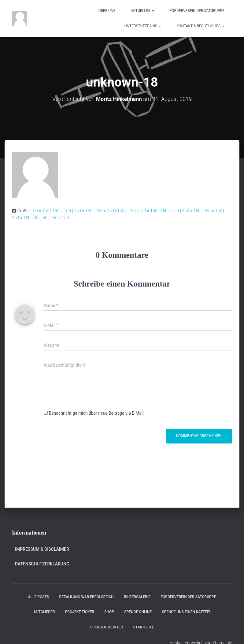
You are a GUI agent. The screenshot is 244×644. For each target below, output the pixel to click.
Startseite (144, 627)
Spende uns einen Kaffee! (186, 612)
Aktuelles (143, 11)
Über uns (107, 11)
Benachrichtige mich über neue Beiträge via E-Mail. (97, 413)
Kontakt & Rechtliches (200, 26)
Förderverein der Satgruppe (197, 11)
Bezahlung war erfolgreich (87, 597)
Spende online (138, 612)
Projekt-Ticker (80, 612)
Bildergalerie (137, 597)
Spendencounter (107, 627)
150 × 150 (40, 211)
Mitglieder (45, 612)
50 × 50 (41, 218)
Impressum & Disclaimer (42, 549)
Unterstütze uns (143, 26)
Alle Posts (39, 597)
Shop (109, 612)
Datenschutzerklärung (42, 564)
